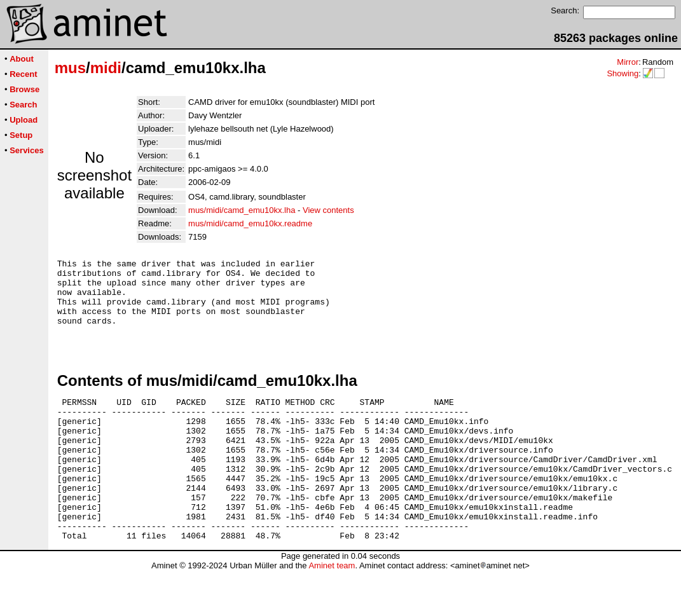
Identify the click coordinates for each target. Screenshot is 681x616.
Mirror (628, 62)
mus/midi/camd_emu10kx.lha (242, 210)
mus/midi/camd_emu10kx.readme (250, 223)
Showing (623, 73)
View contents (328, 210)
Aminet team (332, 611)
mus (70, 68)
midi (106, 68)
